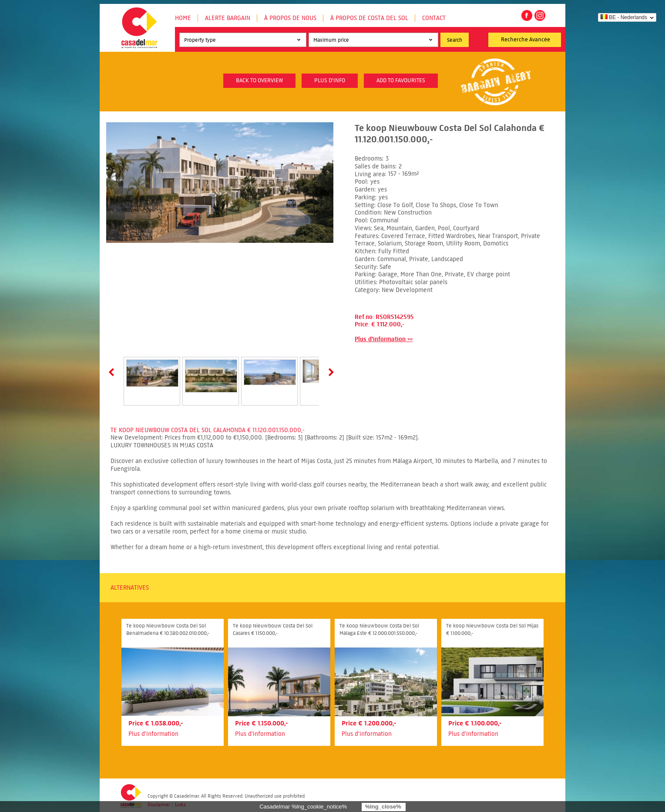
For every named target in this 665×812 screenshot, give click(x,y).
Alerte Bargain (228, 18)
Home (183, 18)
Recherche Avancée (526, 40)
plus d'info (330, 81)
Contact (434, 18)
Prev (113, 372)
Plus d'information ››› (384, 339)
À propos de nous (290, 18)
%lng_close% (383, 807)
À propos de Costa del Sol (369, 18)
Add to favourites (401, 81)
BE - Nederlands (624, 17)
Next (329, 372)
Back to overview (259, 81)
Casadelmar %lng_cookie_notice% (303, 807)
